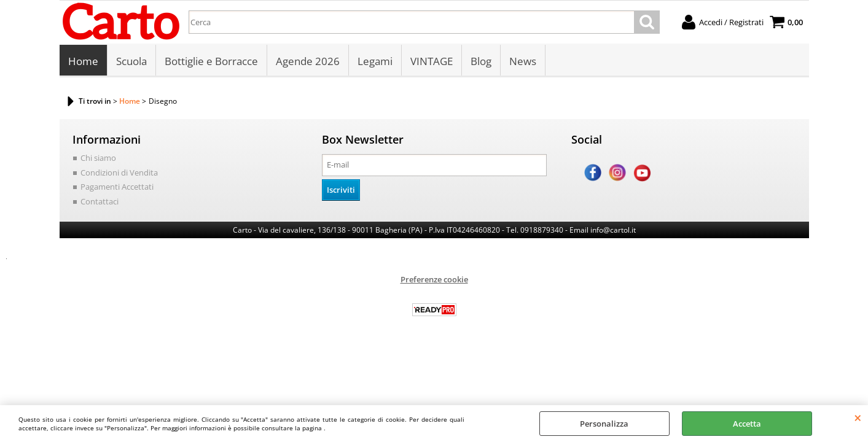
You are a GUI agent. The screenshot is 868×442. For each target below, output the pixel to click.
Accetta (747, 424)
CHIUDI (858, 417)
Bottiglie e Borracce (211, 61)
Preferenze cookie (434, 279)
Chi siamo (98, 158)
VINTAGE (432, 61)
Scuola (131, 61)
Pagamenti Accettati (117, 187)
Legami (375, 61)
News (523, 61)
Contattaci (100, 201)
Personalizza (604, 424)
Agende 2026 (308, 61)
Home (83, 61)
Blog (481, 61)
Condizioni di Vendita (119, 173)
